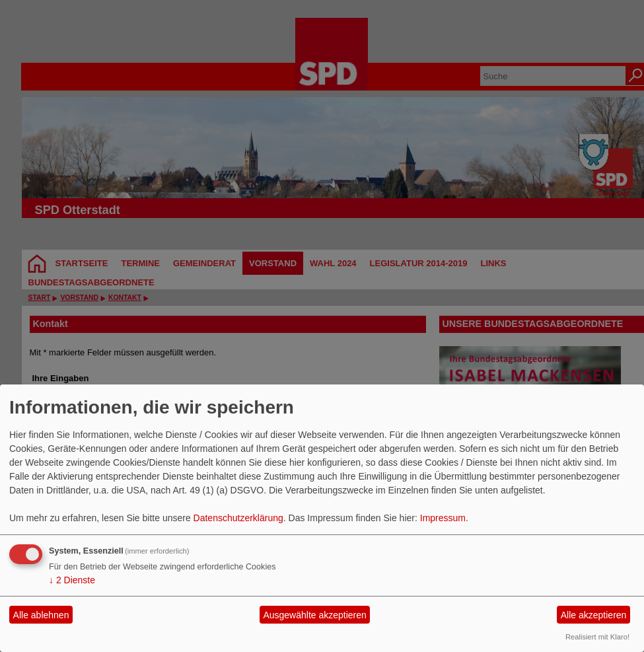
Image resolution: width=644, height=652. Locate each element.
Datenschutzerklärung (238, 518)
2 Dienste (72, 580)
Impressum (443, 518)
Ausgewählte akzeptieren (314, 615)
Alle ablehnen (41, 615)
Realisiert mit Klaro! (597, 637)
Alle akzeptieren (594, 615)
